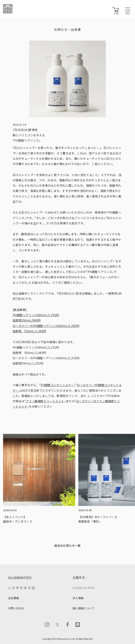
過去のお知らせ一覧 (67, 545)
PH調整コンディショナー (57, 385)
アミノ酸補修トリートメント (45, 401)
